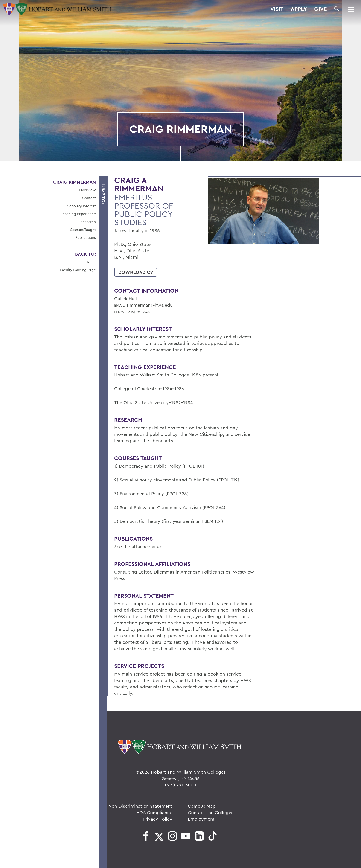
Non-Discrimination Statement (140, 806)
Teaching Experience (78, 214)
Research (88, 222)
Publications (86, 237)
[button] (337, 9)
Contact (89, 198)
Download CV (136, 272)
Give (321, 9)
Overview (87, 190)
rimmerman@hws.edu (149, 305)
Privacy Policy (157, 819)
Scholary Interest (82, 206)
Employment (201, 819)
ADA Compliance (154, 812)
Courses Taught (83, 230)
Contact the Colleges (211, 812)
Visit (277, 9)
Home (91, 262)
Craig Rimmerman (74, 182)
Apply (299, 9)
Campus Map (202, 806)
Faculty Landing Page (78, 270)
